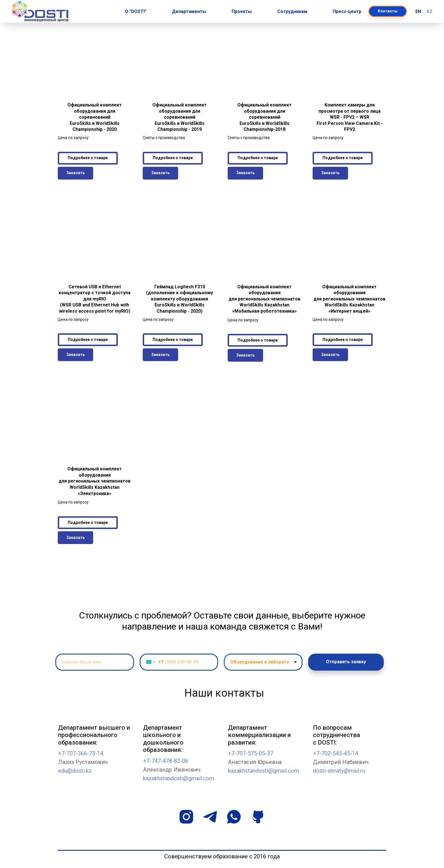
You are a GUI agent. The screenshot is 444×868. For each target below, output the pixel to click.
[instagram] (186, 817)
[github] (258, 817)
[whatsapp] (234, 817)
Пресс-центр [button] (347, 11)
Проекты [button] (242, 11)
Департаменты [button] (189, 11)
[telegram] (210, 817)
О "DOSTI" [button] (136, 11)
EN (418, 11)
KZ (430, 11)
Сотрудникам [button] (292, 11)
